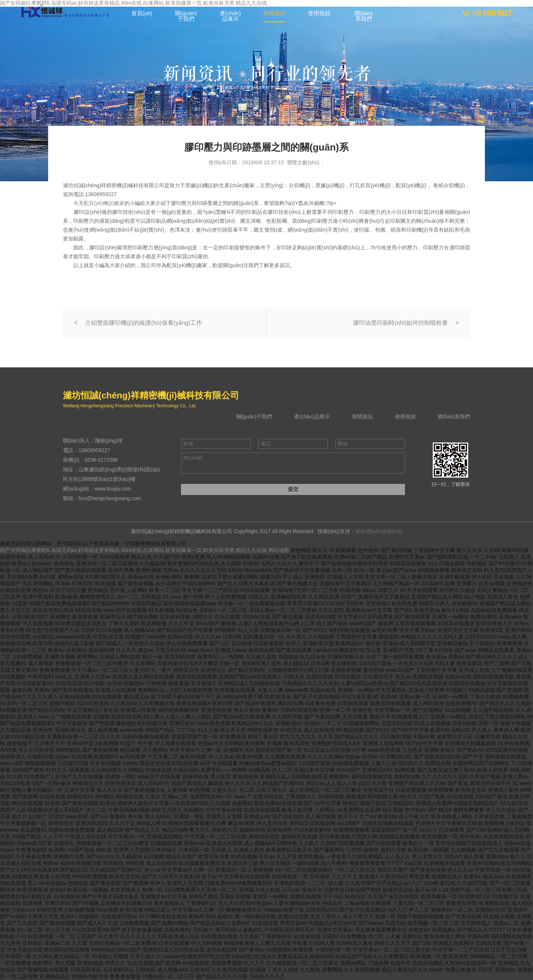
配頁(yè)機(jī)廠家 (104, 203)
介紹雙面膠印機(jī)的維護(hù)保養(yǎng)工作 (144, 323)
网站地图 (279, 550)
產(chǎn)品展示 (230, 16)
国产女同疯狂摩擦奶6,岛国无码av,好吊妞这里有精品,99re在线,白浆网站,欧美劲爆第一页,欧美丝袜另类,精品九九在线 (133, 550)
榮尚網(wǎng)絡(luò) (379, 531)
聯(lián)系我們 (363, 16)
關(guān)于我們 (186, 16)
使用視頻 (319, 13)
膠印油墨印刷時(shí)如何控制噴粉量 (400, 323)
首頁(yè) (142, 13)
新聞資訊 (275, 13)
